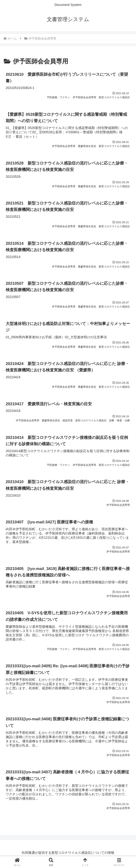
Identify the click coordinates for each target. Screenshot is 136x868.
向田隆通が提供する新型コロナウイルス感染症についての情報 (68, 853)
